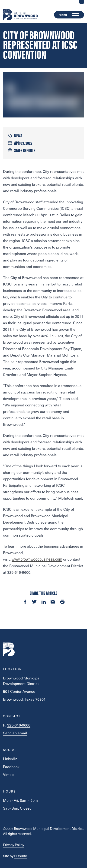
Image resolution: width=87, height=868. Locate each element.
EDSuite (21, 856)
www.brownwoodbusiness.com (37, 559)
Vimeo (8, 774)
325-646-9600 (19, 725)
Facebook (11, 767)
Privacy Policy (14, 845)
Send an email (15, 733)
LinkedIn (10, 759)
